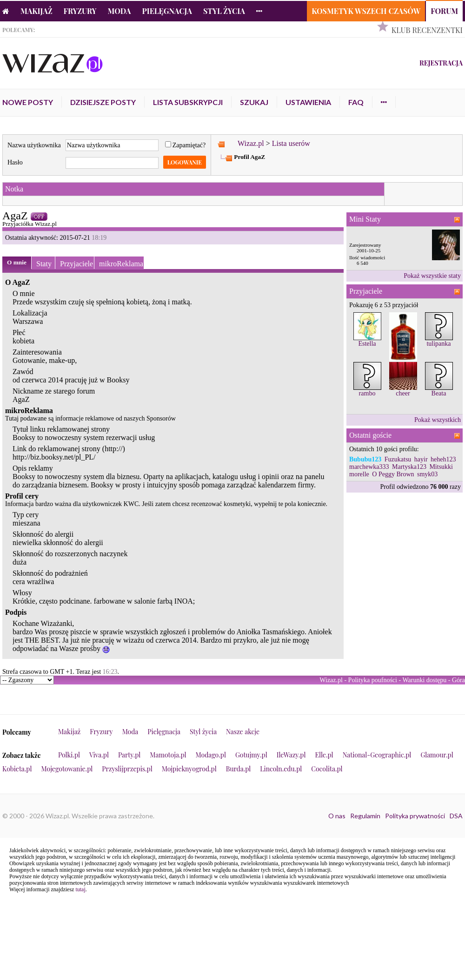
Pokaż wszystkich (438, 420)
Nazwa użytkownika (34, 145)
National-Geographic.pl (377, 755)
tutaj (80, 889)
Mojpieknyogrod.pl (189, 769)
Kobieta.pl (17, 769)
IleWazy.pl (291, 755)
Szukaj (254, 102)
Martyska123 (409, 467)
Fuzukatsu (398, 459)
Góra (458, 680)
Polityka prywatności (415, 816)
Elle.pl (324, 755)
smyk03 (427, 474)
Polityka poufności (373, 680)
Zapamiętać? (186, 145)
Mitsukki (441, 467)
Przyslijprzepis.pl (127, 769)
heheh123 (443, 459)
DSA (456, 816)
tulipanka (438, 344)
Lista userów (291, 143)
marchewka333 (369, 467)
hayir (421, 459)
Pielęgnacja (167, 11)
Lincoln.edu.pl (281, 769)
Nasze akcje (243, 732)
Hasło (15, 162)
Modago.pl (211, 755)
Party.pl (129, 755)
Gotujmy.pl (251, 755)
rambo (367, 393)
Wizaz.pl (251, 143)
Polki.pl (69, 755)
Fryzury (80, 11)
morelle (359, 474)
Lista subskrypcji (188, 102)
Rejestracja (441, 63)
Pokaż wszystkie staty (432, 276)
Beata (439, 393)
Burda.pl (239, 769)
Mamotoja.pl (168, 755)
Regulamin (365, 816)
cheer (403, 393)
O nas (337, 816)
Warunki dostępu (424, 680)
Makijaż (37, 11)
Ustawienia (308, 102)
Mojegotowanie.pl (67, 769)
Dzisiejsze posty (103, 102)
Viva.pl (99, 755)
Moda (120, 11)
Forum (444, 11)
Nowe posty (28, 102)
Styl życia (224, 11)
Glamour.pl (437, 755)
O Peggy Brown (393, 474)
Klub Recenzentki (427, 30)
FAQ (356, 102)
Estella (367, 344)
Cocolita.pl (327, 769)
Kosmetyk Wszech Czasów (366, 11)
